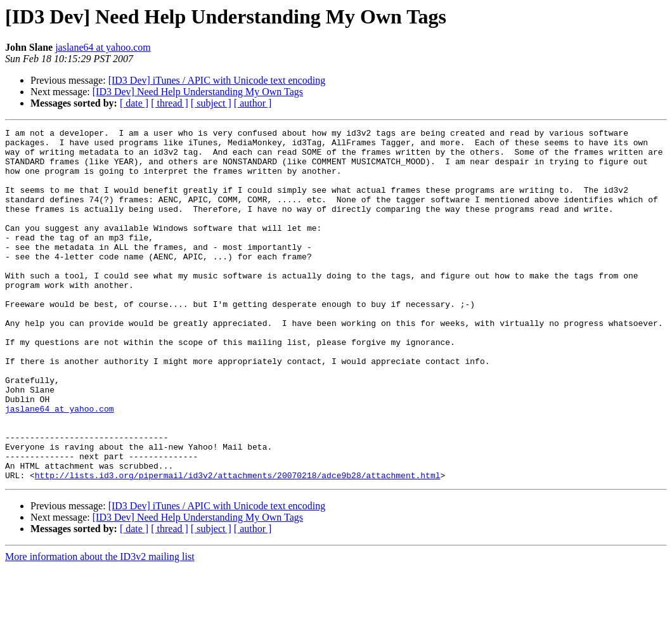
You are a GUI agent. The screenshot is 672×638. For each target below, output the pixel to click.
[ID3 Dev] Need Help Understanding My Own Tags (198, 92)
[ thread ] (170, 103)
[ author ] (253, 103)
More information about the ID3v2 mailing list (100, 627)
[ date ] (134, 103)
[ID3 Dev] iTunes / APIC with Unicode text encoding (217, 80)
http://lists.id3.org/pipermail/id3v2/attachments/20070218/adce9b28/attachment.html (238, 545)
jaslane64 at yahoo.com (103, 47)
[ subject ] (211, 103)
